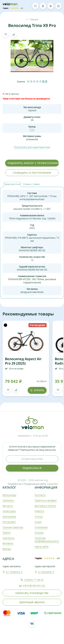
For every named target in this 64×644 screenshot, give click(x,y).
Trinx (32, 130)
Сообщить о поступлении (32, 173)
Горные (32, 19)
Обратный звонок (32, 602)
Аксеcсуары (9, 511)
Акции (38, 522)
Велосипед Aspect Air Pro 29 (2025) (23, 361)
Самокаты (8, 500)
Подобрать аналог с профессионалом (33, 163)
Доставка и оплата (45, 506)
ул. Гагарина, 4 (14, 572)
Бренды (7, 549)
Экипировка (9, 516)
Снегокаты (9, 538)
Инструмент (9, 522)
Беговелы (8, 543)
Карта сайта (42, 547)
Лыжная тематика (13, 527)
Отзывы (39, 533)
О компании (41, 527)
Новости (39, 511)
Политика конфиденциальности (47, 540)
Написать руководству (32, 593)
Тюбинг (7, 533)
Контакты (40, 495)
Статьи (39, 516)
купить (37, 390)
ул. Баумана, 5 (46, 572)
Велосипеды (9, 495)
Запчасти (8, 506)
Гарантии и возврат (46, 500)
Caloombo (53, 484)
